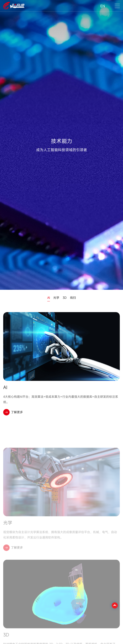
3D (65, 298)
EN (103, 6)
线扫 (73, 298)
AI (49, 298)
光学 (56, 298)
